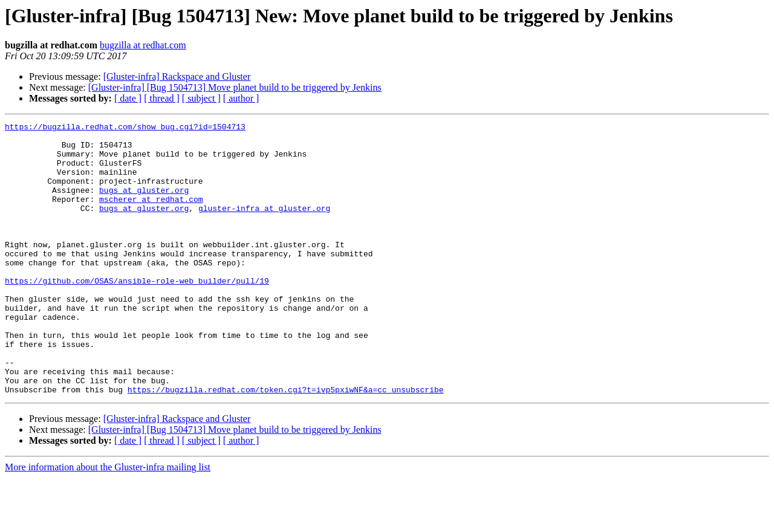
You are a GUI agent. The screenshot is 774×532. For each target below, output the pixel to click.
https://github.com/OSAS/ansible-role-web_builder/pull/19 (137, 313)
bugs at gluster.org (144, 204)
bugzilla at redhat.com (143, 45)
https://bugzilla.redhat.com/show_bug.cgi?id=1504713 (125, 128)
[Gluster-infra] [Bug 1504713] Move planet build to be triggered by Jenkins (235, 87)
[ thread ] (162, 98)
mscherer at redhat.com (151, 215)
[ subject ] (201, 98)
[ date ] (128, 98)
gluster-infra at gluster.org (264, 226)
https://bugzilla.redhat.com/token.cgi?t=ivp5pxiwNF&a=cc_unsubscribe (286, 444)
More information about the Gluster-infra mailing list (108, 521)
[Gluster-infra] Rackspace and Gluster (177, 76)
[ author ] (241, 98)
